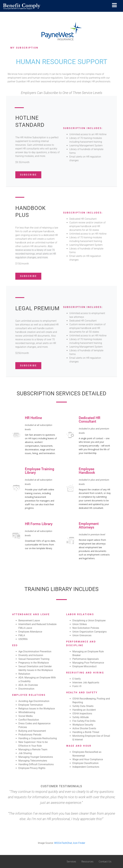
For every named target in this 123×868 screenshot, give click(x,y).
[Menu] (114, 5)
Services (71, 861)
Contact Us (105, 861)
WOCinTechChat (63, 843)
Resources (87, 861)
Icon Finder (79, 843)
